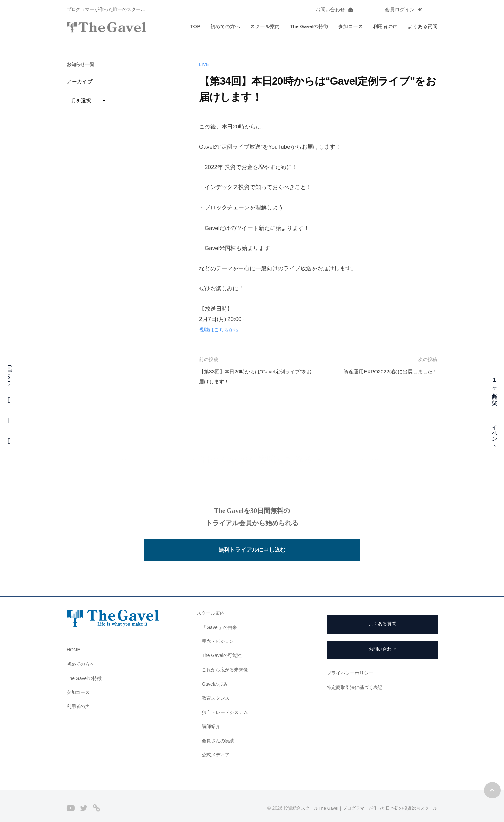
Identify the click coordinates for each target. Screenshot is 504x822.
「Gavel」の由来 (221, 619)
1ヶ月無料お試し (495, 389)
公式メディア (217, 746)
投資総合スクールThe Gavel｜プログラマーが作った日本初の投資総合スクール (354, 800)
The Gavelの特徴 (309, 26)
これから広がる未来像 (227, 661)
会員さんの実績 (219, 732)
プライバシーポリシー (352, 665)
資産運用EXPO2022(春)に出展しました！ (385, 371)
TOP (195, 26)
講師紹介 (212, 718)
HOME (74, 641)
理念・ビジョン (219, 633)
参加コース (351, 26)
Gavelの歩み (216, 675)
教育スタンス (217, 690)
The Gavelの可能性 (223, 647)
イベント (495, 433)
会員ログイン (403, 9)
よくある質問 (423, 26)
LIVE (204, 64)
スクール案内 (265, 26)
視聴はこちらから (222, 329)
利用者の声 (385, 26)
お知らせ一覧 (81, 64)
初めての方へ (225, 26)
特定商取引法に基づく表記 (357, 679)
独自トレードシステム (227, 704)
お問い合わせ (334, 9)
